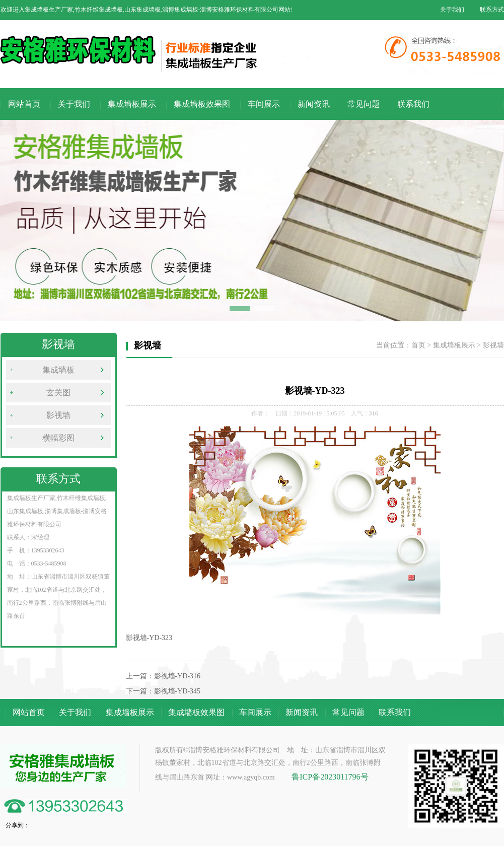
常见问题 (364, 104)
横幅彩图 (58, 438)
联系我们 (413, 104)
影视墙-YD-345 (177, 691)
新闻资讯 (314, 104)
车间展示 (264, 104)
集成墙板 (58, 370)
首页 (418, 345)
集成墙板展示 (132, 104)
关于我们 (452, 10)
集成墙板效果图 (202, 104)
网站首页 (24, 104)
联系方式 (492, 10)
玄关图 (58, 393)
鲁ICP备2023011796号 (330, 777)
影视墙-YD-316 (177, 676)
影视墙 (58, 415)
